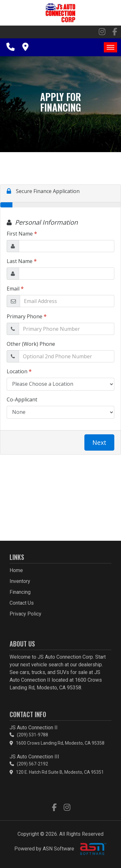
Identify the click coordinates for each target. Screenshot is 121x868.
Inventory (20, 581)
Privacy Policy (25, 614)
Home (16, 570)
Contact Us (22, 603)
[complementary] (102, 849)
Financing (20, 592)
